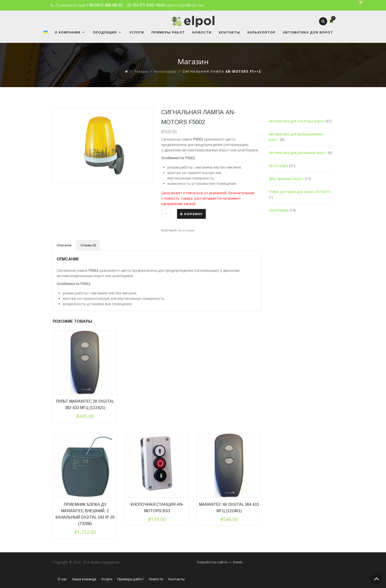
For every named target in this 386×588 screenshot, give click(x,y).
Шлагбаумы (279, 210)
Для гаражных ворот (286, 179)
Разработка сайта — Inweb (220, 562)
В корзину (191, 214)
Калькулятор (261, 32)
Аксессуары (186, 230)
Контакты (229, 32)
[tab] (64, 245)
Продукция (107, 32)
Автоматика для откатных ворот (297, 121)
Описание (64, 245)
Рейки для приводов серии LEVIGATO (300, 192)
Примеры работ (168, 32)
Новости (202, 32)
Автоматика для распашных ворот (298, 152)
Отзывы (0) (88, 245)
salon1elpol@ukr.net (185, 5)
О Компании (70, 32)
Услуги (137, 32)
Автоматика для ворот (308, 32)
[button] (83, 32)
